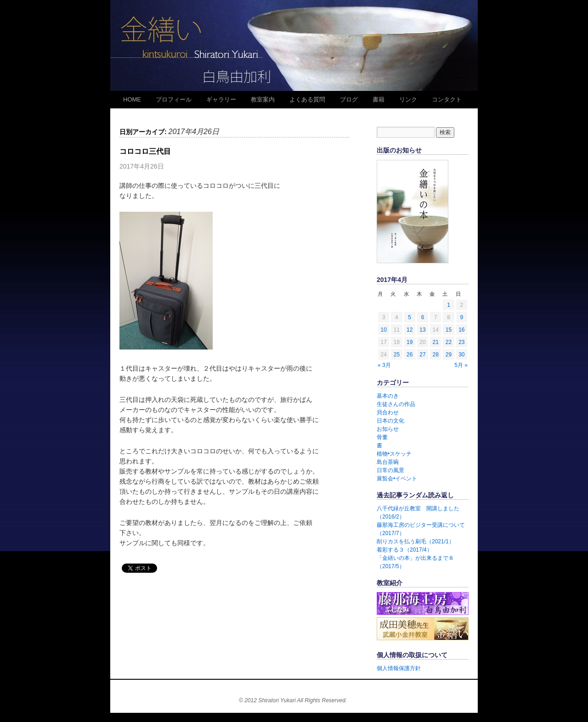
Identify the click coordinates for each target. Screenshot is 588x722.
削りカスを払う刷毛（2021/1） (416, 541)
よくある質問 (307, 99)
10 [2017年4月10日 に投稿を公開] (383, 330)
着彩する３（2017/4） (404, 550)
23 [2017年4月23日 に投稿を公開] (461, 342)
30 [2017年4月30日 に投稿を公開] (461, 355)
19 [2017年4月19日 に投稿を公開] (410, 342)
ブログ (349, 99)
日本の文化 (390, 421)
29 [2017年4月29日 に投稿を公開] (449, 355)
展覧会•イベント (397, 479)
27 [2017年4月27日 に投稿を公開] (422, 355)
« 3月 (384, 365)
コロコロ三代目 (145, 151)
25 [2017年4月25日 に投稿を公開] (397, 355)
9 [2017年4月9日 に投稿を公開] (462, 317)
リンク (408, 99)
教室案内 (263, 99)
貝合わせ (388, 412)
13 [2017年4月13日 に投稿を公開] (422, 330)
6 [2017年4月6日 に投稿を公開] (423, 317)
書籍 (379, 99)
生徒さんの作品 (396, 404)
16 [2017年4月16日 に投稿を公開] (461, 330)
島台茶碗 (388, 462)
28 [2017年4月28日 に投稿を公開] (436, 355)
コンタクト (447, 99)
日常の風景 (390, 470)
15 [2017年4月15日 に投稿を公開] (449, 330)
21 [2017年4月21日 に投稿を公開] (436, 342)
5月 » (461, 365)
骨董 (382, 437)
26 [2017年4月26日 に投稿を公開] (410, 355)
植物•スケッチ (394, 454)
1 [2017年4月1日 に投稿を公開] (449, 305)
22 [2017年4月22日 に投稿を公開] (449, 342)
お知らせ (388, 429)
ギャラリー (221, 99)
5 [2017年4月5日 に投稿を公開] (410, 317)
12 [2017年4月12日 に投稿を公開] (410, 330)
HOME (132, 99)
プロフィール (174, 99)
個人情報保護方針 (399, 668)
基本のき (388, 396)
